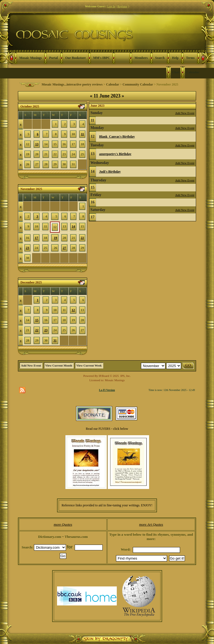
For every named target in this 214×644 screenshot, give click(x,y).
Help (175, 58)
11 (82, 134)
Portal (53, 58)
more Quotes (63, 524)
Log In (111, 6)
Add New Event (185, 113)
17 (36, 238)
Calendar (193, 72)
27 (64, 248)
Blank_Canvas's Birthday (117, 137)
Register (122, 6)
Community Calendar (138, 84)
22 (82, 238)
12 (73, 310)
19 (55, 238)
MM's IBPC (102, 58)
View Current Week (89, 365)
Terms (190, 58)
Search (160, 58)
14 (73, 226)
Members (141, 58)
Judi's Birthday (110, 172)
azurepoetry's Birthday (115, 154)
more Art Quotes (151, 524)
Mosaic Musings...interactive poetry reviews (72, 84)
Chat (176, 72)
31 (55, 340)
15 (37, 320)
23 (27, 248)
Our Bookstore (75, 58)
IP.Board (104, 376)
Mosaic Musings (31, 58)
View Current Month (59, 365)
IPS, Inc (125, 376)
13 (37, 144)
